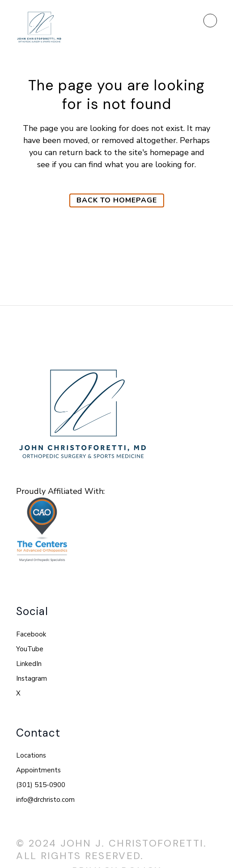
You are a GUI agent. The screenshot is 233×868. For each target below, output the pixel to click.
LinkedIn (29, 664)
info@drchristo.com (45, 800)
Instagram (32, 678)
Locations (31, 755)
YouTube (30, 649)
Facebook (31, 634)
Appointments (38, 770)
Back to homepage (117, 200)
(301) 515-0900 (41, 785)
